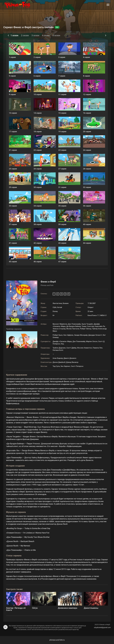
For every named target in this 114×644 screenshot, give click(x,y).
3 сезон (35, 35)
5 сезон (56, 35)
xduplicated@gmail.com (102, 627)
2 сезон (25, 35)
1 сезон (14, 35)
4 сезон (46, 35)
